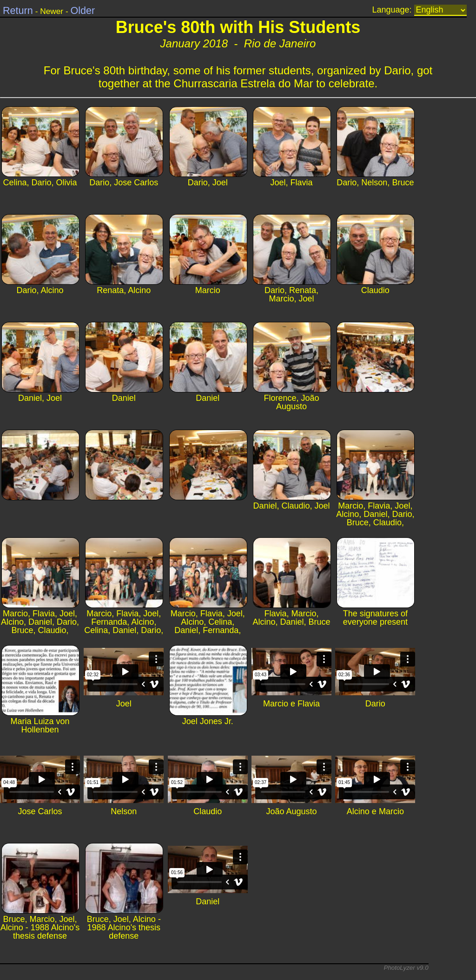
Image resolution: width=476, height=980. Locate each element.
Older (83, 10)
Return (18, 10)
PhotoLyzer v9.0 (406, 968)
